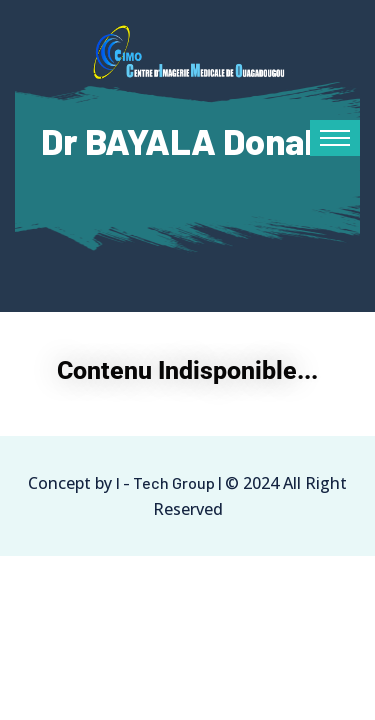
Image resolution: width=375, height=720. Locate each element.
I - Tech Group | (168, 482)
